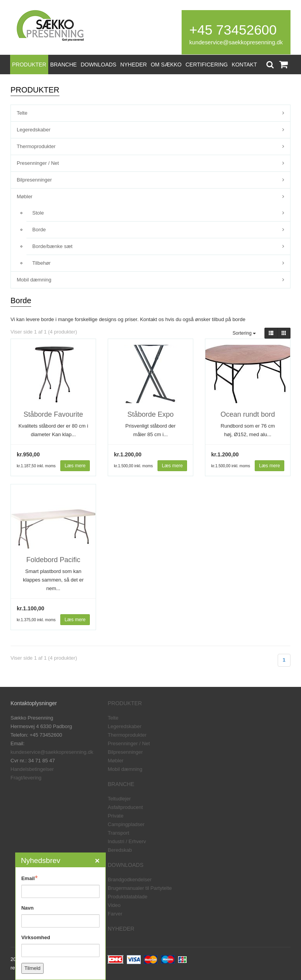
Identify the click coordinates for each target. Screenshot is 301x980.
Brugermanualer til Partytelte (140, 888)
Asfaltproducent (125, 807)
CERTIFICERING (207, 65)
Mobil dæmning (34, 280)
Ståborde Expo (150, 414)
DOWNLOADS (98, 65)
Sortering (244, 333)
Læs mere (75, 466)
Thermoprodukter (36, 146)
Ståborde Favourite (53, 414)
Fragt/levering (26, 778)
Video (114, 905)
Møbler (24, 197)
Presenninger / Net (38, 163)
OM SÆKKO (166, 65)
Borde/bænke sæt (52, 246)
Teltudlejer (119, 799)
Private (115, 816)
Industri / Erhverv (127, 841)
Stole (38, 213)
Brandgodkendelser (130, 880)
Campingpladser (126, 824)
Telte (22, 113)
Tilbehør (41, 263)
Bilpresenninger (34, 180)
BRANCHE (63, 65)
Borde (39, 230)
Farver (115, 914)
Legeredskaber (34, 130)
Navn (28, 908)
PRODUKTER (29, 65)
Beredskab (120, 850)
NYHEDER (133, 65)
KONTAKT (244, 65)
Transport (118, 833)
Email (30, 878)
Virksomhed (36, 937)
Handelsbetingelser (32, 769)
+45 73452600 (233, 30)
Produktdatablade (128, 897)
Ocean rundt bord (248, 414)
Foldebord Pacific (53, 560)
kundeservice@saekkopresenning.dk (236, 42)
